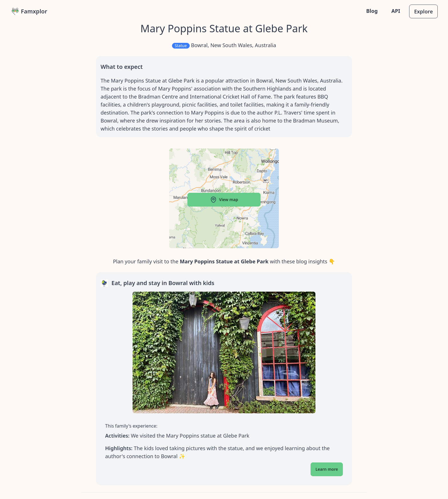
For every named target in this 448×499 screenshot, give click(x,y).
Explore (423, 11)
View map (224, 200)
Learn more (327, 469)
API (396, 11)
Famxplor (29, 11)
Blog (372, 11)
